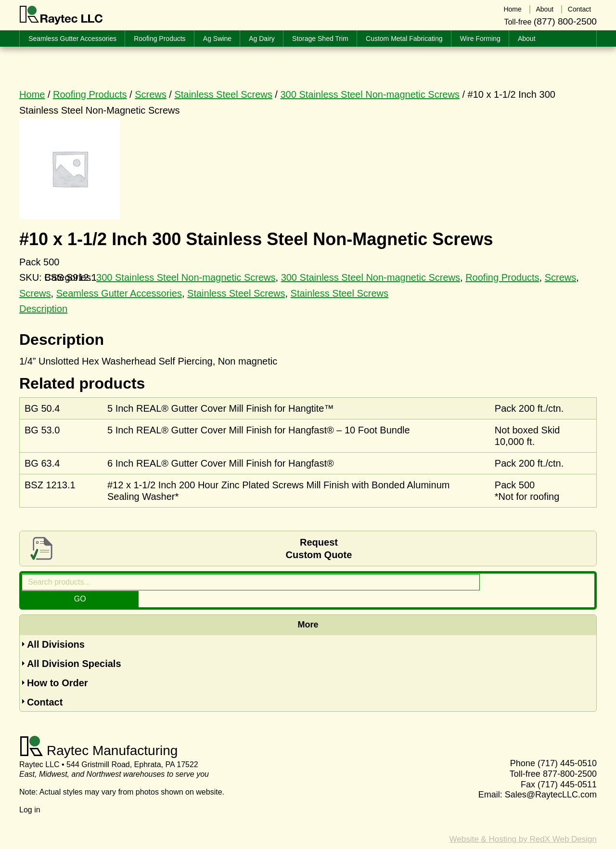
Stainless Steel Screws (223, 94)
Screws (151, 94)
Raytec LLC (61, 15)
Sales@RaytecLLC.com (551, 778)
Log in (30, 793)
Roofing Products (90, 94)
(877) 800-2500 (565, 21)
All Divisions (56, 628)
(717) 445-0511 (567, 768)
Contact (45, 686)
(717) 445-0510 (567, 747)
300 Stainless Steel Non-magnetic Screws (370, 94)
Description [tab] (43, 309)
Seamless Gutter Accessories (119, 293)
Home (32, 94)
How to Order (58, 666)
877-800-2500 (570, 758)
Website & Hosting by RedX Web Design (523, 823)
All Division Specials (74, 647)
